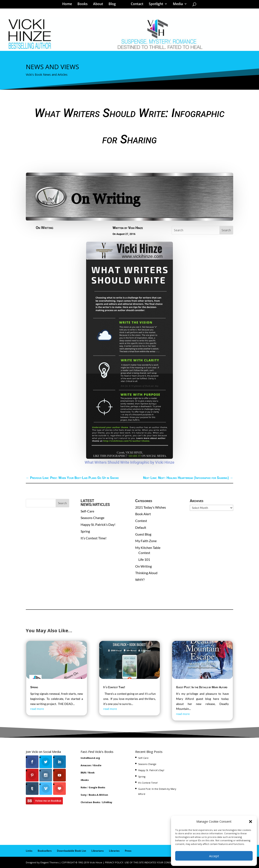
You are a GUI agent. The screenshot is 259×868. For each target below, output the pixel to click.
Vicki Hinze (136, 228)
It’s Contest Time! (94, 538)
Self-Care (87, 511)
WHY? (140, 580)
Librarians (98, 851)
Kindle (97, 765)
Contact (136, 5)
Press (128, 851)
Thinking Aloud (146, 573)
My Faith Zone (146, 541)
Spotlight (154, 5)
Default (141, 527)
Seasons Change (92, 518)
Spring (85, 531)
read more (37, 709)
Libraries (114, 851)
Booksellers (45, 851)
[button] (251, 822)
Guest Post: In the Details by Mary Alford (202, 687)
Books (84, 5)
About (100, 5)
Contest (141, 521)
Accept (214, 856)
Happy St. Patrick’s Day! (98, 524)
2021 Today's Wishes (151, 507)
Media (176, 5)
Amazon (86, 765)
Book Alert (143, 514)
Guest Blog (143, 534)
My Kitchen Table (148, 548)
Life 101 (144, 559)
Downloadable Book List (72, 851)
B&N (83, 772)
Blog (114, 5)
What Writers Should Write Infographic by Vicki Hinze (129, 462)
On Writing (45, 228)
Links (29, 851)
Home (69, 5)
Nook (91, 772)
